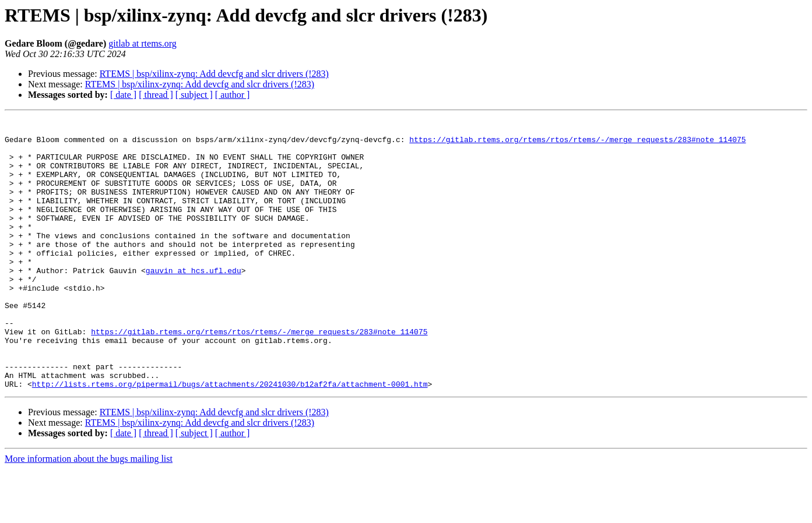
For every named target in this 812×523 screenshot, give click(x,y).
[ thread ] (156, 95)
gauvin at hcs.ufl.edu (194, 302)
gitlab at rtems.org (143, 43)
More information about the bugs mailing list (89, 513)
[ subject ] (194, 95)
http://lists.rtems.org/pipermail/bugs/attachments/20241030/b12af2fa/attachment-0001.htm (230, 438)
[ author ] (233, 95)
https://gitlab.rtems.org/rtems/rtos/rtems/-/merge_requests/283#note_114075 (577, 144)
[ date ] (123, 95)
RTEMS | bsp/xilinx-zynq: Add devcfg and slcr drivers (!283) (214, 74)
